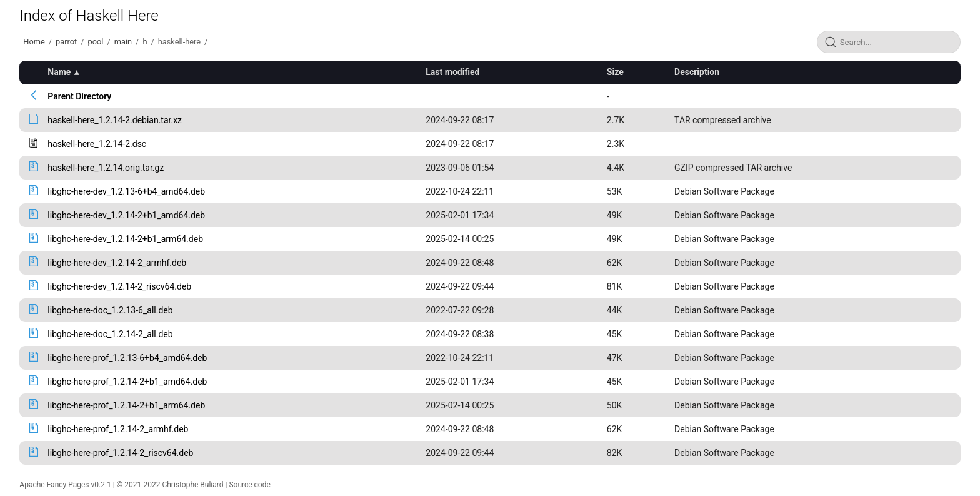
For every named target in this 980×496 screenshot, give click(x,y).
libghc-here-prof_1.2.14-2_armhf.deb (118, 429)
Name (59, 72)
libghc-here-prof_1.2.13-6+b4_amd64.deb (127, 358)
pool (96, 42)
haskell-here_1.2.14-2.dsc (97, 144)
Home (34, 42)
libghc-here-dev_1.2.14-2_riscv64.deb (119, 286)
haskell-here (179, 42)
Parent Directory (79, 96)
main (123, 42)
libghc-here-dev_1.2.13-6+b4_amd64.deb (126, 191)
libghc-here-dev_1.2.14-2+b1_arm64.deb (125, 239)
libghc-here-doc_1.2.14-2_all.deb (110, 334)
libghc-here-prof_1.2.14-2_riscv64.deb (120, 453)
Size (615, 72)
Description (697, 72)
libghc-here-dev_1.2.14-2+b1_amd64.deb (126, 215)
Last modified (452, 72)
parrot (66, 42)
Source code (249, 485)
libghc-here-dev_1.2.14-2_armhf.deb (117, 263)
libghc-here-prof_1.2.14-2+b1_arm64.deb (126, 405)
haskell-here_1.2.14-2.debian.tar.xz (115, 120)
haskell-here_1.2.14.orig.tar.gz (106, 168)
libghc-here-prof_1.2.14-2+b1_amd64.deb (127, 382)
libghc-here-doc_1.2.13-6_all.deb (110, 310)
